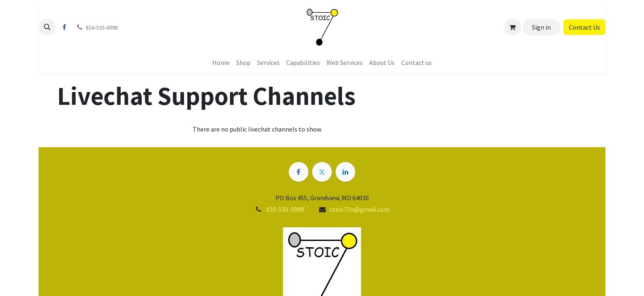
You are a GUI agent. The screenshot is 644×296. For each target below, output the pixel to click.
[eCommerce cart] (513, 27)
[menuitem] (221, 62)
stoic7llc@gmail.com (360, 209)
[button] (47, 27)
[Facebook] (64, 27)
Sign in (541, 27)
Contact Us (584, 27)
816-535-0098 (285, 209)
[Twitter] (322, 172)
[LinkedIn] (345, 172)
